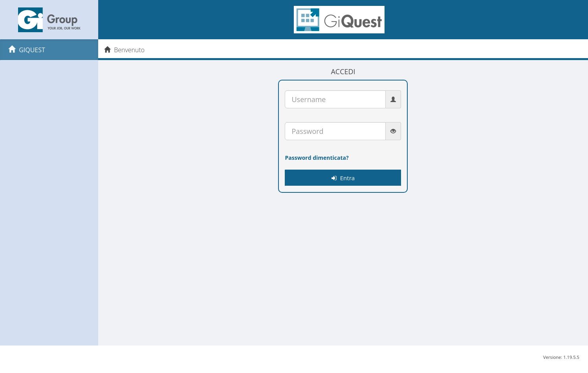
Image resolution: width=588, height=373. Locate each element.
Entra (343, 178)
